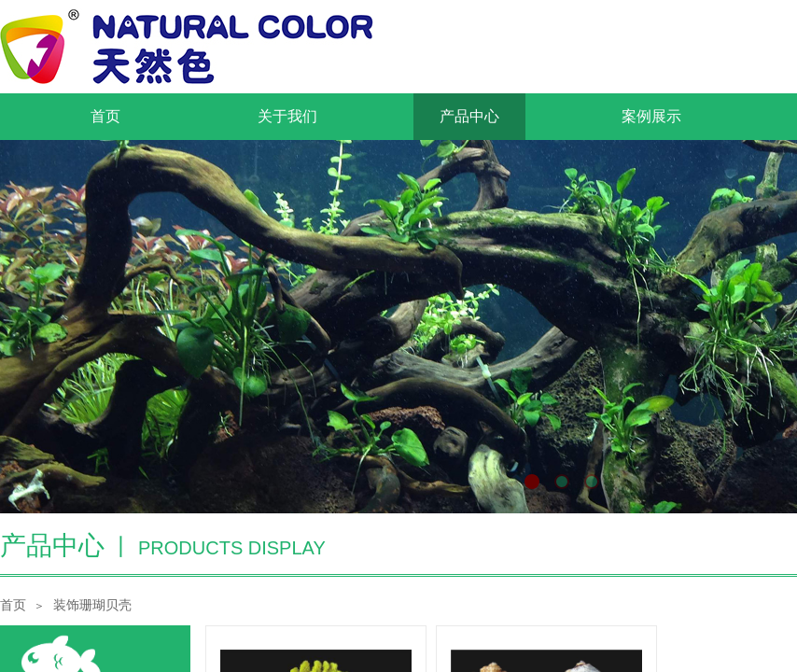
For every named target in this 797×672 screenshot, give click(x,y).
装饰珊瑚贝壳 (92, 605)
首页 (13, 605)
